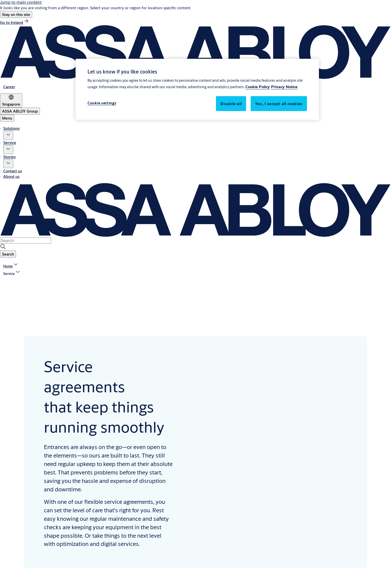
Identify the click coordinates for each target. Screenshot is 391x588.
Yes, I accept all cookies (279, 103)
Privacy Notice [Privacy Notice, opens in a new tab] (284, 87)
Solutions (11, 128)
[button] (16, 14)
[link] (15, 22)
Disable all (231, 103)
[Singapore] (11, 100)
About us (11, 176)
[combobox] (26, 241)
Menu (7, 118)
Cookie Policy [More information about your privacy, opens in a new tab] (258, 87)
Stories (9, 157)
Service (10, 142)
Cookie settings (102, 103)
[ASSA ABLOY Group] (20, 111)
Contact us (13, 171)
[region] (197, 89)
